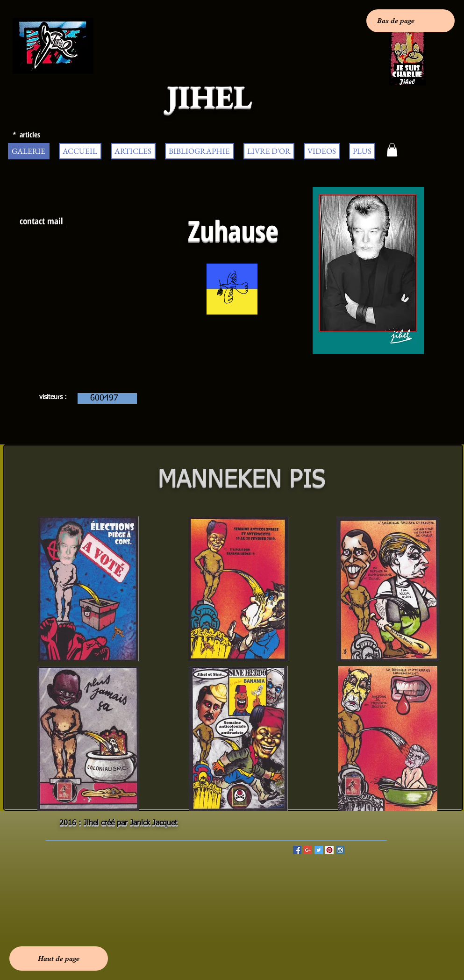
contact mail (43, 221)
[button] (392, 150)
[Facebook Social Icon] (297, 850)
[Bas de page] (410, 21)
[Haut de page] (59, 959)
